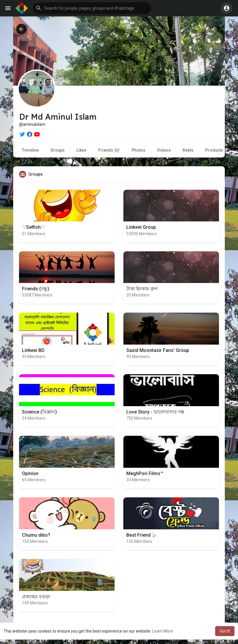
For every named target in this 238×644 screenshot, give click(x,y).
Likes (81, 150)
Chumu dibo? (36, 535)
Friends (109, 150)
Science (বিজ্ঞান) (39, 412)
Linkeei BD (33, 350)
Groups (58, 150)
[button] (92, 8)
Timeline (30, 150)
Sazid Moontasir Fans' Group (158, 350)
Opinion (30, 473)
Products (214, 150)
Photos (138, 150)
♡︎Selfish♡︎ (33, 227)
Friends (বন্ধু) (36, 289)
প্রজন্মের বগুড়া (36, 597)
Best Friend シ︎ (141, 535)
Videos (164, 150)
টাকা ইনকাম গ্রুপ (142, 289)
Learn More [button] (163, 631)
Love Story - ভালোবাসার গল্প (155, 412)
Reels (188, 150)
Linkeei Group (141, 227)
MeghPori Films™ (145, 473)
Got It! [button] (225, 631)
